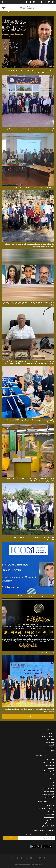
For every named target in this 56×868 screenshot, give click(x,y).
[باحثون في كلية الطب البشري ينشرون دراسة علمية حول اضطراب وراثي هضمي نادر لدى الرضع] (28, 249)
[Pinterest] (30, 2)
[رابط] (28, 8)
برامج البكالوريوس (49, 762)
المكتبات (51, 745)
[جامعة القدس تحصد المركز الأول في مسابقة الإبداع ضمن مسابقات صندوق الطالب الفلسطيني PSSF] (28, 656)
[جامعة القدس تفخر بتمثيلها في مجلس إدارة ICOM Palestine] (28, 543)
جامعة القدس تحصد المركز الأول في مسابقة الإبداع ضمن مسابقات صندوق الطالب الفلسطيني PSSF (30, 710)
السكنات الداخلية (49, 817)
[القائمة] (11, 8)
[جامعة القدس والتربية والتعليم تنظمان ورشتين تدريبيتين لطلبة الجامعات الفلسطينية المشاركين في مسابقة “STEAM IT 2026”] (28, 425)
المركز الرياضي (50, 814)
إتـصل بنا (52, 751)
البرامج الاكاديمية (49, 785)
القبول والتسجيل (49, 759)
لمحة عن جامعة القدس (47, 733)
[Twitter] (49, 2)
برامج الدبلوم (50, 768)
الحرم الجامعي (50, 742)
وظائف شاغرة (50, 748)
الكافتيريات (51, 811)
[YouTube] (42, 2)
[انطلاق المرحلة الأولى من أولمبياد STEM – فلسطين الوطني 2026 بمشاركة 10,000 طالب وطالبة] (28, 367)
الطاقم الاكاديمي (49, 788)
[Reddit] (34, 2)
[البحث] (54, 8)
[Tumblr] (26, 2)
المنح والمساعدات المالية (46, 771)
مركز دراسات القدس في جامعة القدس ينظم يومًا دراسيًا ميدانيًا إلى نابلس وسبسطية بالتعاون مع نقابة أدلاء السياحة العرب (30, 245)
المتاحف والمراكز (49, 739)
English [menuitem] (4, 8)
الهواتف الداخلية (49, 797)
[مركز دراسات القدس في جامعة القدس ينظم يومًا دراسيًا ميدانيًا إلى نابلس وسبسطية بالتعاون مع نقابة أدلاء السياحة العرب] (28, 191)
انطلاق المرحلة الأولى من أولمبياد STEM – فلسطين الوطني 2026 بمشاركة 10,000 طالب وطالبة (30, 421)
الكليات (52, 782)
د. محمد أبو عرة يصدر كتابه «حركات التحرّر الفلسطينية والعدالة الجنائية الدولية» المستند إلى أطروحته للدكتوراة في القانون (29, 71)
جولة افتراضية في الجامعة (46, 808)
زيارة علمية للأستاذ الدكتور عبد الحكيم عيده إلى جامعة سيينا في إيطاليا (34, 187)
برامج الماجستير (49, 765)
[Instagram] (45, 2)
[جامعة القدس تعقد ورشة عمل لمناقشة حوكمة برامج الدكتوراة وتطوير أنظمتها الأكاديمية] (28, 76)
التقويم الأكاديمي (48, 791)
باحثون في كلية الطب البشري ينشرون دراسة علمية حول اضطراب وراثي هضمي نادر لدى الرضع (29, 304)
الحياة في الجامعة (48, 805)
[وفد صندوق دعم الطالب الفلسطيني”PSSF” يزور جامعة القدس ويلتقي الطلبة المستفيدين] (28, 484)
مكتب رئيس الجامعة (48, 736)
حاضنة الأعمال (50, 823)
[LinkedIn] (38, 2)
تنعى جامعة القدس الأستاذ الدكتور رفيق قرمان (40, 652)
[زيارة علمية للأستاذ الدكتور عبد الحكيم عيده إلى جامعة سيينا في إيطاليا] (28, 134)
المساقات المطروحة (48, 794)
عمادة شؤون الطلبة (48, 820)
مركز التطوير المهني (48, 826)
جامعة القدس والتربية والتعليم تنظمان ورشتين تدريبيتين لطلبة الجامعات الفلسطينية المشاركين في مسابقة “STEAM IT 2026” (30, 479)
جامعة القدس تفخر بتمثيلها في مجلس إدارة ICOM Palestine (36, 596)
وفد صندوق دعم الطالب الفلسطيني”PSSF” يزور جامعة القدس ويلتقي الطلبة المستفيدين (32, 538)
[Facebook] (53, 2)
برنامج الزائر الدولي (49, 774)
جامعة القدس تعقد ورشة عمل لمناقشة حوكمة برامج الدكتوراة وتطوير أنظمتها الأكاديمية (31, 130)
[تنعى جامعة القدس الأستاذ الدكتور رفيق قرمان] (28, 599)
